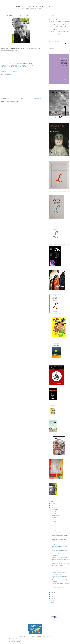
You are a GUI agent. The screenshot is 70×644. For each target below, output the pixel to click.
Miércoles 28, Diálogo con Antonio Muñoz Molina (16, 16)
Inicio (22, 98)
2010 (52, 607)
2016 (52, 594)
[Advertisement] (13, 86)
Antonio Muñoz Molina (13, 65)
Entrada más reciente (5, 98)
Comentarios (14, 641)
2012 (52, 603)
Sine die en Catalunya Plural (58, 587)
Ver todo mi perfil (54, 37)
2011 (52, 605)
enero (53, 590)
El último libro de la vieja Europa (28, 65)
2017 (52, 592)
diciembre (54, 509)
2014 (52, 599)
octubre (54, 513)
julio (53, 520)
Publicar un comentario (6, 75)
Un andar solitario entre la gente (16, 66)
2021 (52, 501)
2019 (52, 505)
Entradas (13, 639)
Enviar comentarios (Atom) (13, 101)
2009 (52, 609)
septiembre (54, 515)
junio (53, 522)
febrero (54, 530)
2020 (52, 503)
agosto (53, 518)
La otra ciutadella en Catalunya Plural (60, 557)
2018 (52, 507)
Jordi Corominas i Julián (35, 7)
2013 (52, 601)
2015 (52, 597)
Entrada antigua (38, 98)
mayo (53, 524)
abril (53, 526)
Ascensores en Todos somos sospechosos (60, 563)
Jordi (52, 16)
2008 (52, 611)
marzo (53, 528)
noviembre (54, 511)
